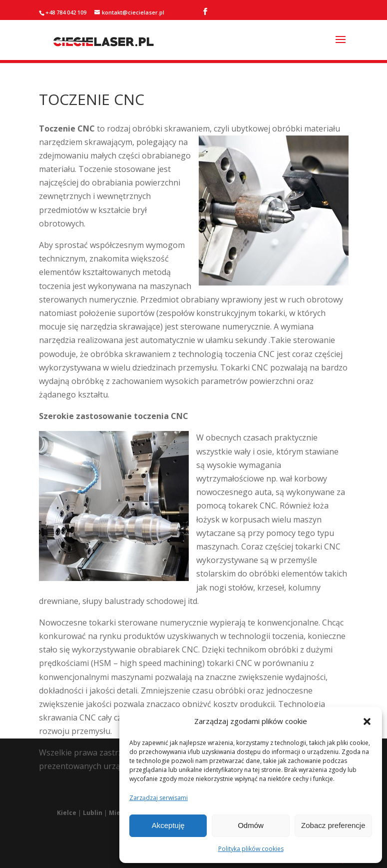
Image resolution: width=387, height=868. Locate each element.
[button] (367, 721)
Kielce (67, 813)
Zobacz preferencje (333, 825)
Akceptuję (168, 825)
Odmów (251, 825)
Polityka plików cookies (251, 849)
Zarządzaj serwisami (159, 798)
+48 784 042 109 (66, 12)
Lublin (93, 813)
